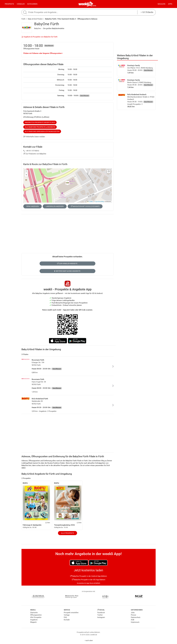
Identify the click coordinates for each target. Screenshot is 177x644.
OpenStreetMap (100, 202)
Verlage (67, 615)
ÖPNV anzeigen (33, 206)
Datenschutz (136, 617)
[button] (109, 172)
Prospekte (9, 4)
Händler (21, 4)
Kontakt (67, 620)
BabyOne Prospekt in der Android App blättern (88, 576)
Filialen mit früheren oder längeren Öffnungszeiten (43, 53)
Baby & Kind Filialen (35, 19)
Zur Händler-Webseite (67, 264)
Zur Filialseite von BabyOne (35, 154)
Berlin (94, 6)
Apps (170, 4)
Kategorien (32, 4)
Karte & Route (45, 164)
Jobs (133, 613)
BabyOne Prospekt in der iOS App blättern (89, 580)
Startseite (34, 613)
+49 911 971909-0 (31, 151)
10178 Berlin (147, 12)
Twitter (100, 615)
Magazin (161, 4)
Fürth (23, 19)
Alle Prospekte (68, 533)
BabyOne (38, 28)
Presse (133, 615)
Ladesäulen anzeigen (55, 206)
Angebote (34, 620)
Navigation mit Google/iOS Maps (85, 206)
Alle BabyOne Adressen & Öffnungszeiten (42, 131)
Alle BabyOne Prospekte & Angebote (40, 127)
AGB (132, 620)
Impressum (135, 622)
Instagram (101, 617)
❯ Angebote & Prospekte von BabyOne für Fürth (39, 37)
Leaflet (90, 202)
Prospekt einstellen (71, 613)
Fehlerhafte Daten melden (34, 137)
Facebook (101, 613)
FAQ (65, 617)
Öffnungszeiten (36, 615)
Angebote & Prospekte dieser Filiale (40, 122)
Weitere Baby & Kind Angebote (67, 271)
